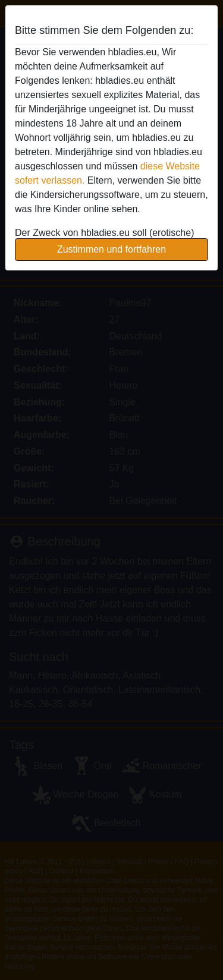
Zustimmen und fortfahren (111, 249)
